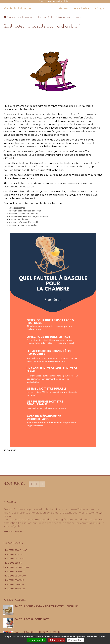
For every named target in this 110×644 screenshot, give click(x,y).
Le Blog (99, 8)
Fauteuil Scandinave (16, 550)
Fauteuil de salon (15, 571)
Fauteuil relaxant (15, 554)
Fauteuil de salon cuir (17, 567)
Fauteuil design (14, 563)
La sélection (14, 17)
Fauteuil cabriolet (15, 584)
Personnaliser (75, 640)
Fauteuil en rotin (14, 559)
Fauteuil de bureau (16, 576)
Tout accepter (37, 640)
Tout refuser (57, 640)
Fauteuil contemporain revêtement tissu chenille (46, 606)
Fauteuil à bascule (31, 17)
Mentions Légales (13, 531)
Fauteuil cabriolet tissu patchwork (37, 632)
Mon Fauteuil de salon (17, 8)
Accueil (64, 8)
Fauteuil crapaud (15, 580)
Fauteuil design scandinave (32, 619)
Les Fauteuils (81, 8)
